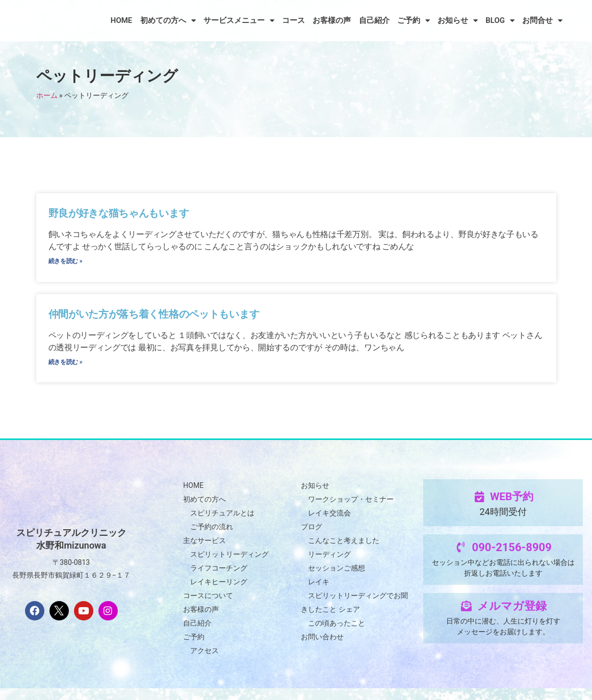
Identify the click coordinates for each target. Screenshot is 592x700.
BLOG (500, 21)
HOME (122, 20)
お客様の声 (332, 20)
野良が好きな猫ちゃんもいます (120, 213)
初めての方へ (168, 21)
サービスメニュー (239, 21)
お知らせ (458, 21)
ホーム (47, 95)
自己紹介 (374, 20)
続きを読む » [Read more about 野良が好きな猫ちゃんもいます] (66, 264)
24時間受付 (503, 523)
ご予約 (414, 21)
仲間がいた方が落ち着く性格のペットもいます (156, 320)
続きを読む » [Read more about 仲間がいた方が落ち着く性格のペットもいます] (66, 371)
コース (293, 20)
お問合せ (542, 21)
